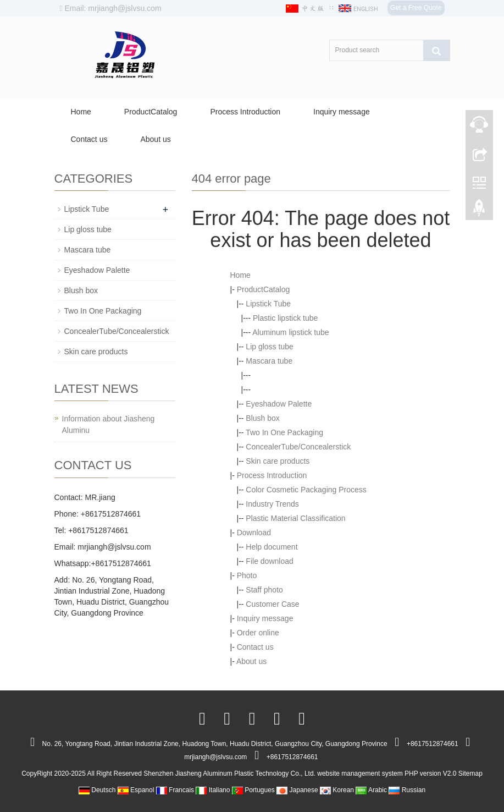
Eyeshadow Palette (279, 404)
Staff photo (264, 590)
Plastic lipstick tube (285, 318)
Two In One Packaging (284, 432)
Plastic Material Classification (295, 518)
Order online (258, 633)
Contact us (89, 139)
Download (254, 533)
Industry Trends (272, 504)
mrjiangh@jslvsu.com (114, 547)
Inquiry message (342, 112)
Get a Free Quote (416, 8)
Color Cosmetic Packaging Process (306, 490)
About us (155, 139)
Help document (272, 547)
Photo (247, 575)
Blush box (262, 418)
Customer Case (272, 604)
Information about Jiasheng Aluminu (109, 424)
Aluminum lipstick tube (290, 332)
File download (269, 561)
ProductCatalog (151, 112)
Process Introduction (245, 112)
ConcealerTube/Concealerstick (298, 447)
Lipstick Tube (268, 304)
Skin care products (278, 461)
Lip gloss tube (269, 347)
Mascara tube (269, 361)
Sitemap (470, 773)
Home (81, 112)
